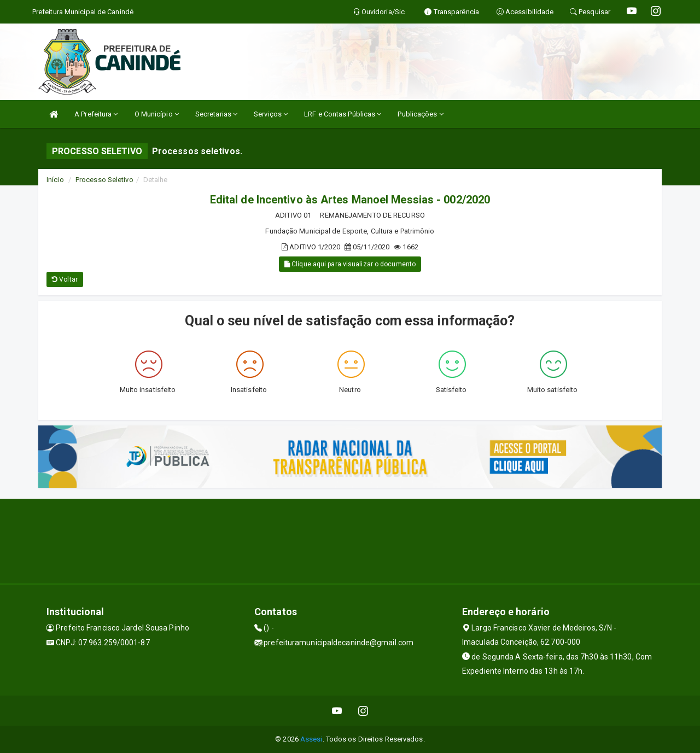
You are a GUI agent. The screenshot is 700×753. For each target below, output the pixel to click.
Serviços (271, 114)
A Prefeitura (96, 114)
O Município (157, 114)
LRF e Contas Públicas (343, 114)
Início (55, 180)
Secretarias (216, 114)
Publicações (420, 114)
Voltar (65, 279)
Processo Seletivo (104, 180)
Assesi (311, 739)
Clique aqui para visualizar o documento (350, 264)
